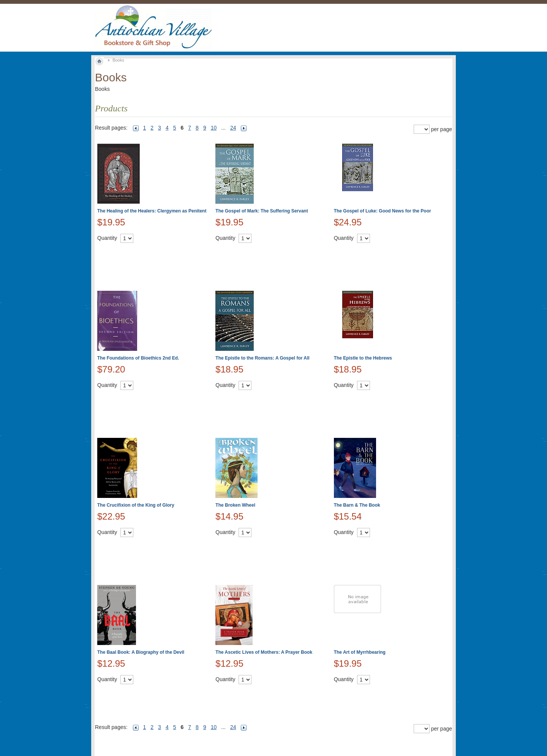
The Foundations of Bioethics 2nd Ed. (138, 358)
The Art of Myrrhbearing (360, 652)
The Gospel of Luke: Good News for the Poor (383, 211)
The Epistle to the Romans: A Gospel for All (262, 358)
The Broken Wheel (235, 505)
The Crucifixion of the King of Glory (136, 505)
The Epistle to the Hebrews (363, 358)
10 (214, 128)
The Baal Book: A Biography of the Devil (141, 652)
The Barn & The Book (357, 505)
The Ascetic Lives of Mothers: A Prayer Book (264, 652)
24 (233, 128)
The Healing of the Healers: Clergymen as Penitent (152, 211)
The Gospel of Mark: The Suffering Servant (262, 211)
